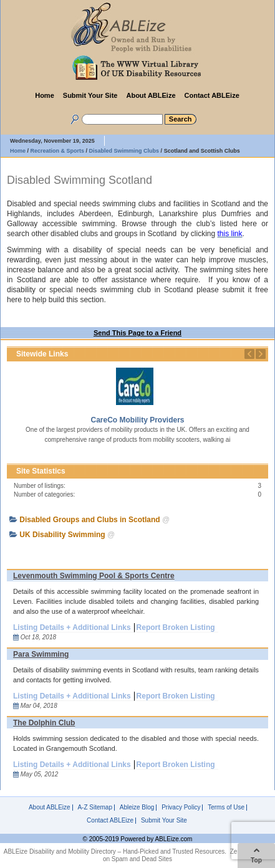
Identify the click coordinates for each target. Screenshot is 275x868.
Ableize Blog (137, 808)
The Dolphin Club (44, 723)
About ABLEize (151, 95)
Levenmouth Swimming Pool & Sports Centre (94, 576)
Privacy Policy (181, 808)
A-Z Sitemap (95, 808)
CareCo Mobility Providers (137, 420)
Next (261, 354)
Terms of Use (226, 808)
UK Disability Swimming (62, 535)
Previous (249, 354)
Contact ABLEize (212, 95)
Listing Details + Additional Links (72, 627)
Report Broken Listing (176, 627)
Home (45, 95)
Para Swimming (41, 654)
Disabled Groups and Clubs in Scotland (89, 520)
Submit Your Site (90, 95)
